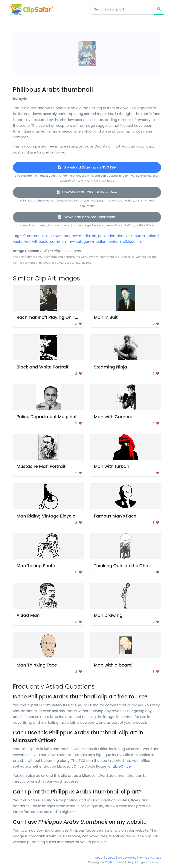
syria (128, 236)
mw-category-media (72, 236)
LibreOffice (122, 766)
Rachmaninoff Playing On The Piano (55, 317)
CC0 (44, 251)
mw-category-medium (88, 242)
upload (153, 236)
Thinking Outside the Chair (123, 566)
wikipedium (132, 242)
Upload (111, 858)
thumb (139, 236)
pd (94, 236)
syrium (115, 242)
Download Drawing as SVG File (87, 167)
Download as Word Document (87, 217)
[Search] (122, 9)
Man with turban (112, 466)
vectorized (22, 242)
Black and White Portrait (43, 367)
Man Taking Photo (36, 566)
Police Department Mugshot (47, 417)
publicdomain (110, 236)
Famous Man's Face (115, 516)
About (99, 858)
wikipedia (40, 242)
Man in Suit (106, 317)
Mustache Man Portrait (41, 466)
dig (49, 236)
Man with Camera (113, 417)
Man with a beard (113, 665)
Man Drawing (108, 615)
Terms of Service (150, 858)
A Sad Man (28, 615)
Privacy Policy (127, 858)
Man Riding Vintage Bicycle (46, 516)
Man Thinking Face (37, 665)
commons (36, 236)
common (58, 242)
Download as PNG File (87, 192)
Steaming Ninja (111, 367)
